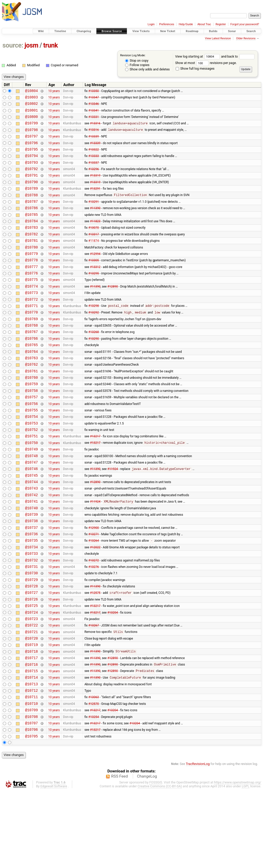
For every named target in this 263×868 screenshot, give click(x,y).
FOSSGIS (156, 859)
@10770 (32, 339)
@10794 (32, 164)
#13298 (94, 332)
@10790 (32, 193)
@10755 (32, 449)
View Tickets (141, 31)
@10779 (32, 274)
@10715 (32, 740)
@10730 (32, 631)
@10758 (32, 427)
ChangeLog (147, 853)
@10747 (32, 507)
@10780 (32, 266)
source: (13, 45)
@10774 (32, 310)
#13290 (94, 368)
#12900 (94, 580)
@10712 (32, 762)
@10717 (32, 726)
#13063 (94, 769)
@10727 (32, 653)
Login (151, 24)
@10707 (32, 798)
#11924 (113, 514)
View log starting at (198, 56)
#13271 (94, 587)
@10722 (32, 689)
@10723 (32, 682)
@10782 (32, 252)
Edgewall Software (54, 863)
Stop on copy (137, 61)
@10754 (32, 456)
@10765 (32, 376)
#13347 (94, 98)
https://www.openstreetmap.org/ (238, 859)
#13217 (95, 478)
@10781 (32, 259)
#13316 (95, 128)
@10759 (32, 419)
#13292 (94, 339)
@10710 (32, 777)
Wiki (41, 31)
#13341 (94, 113)
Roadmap (192, 31)
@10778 (32, 281)
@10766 (32, 368)
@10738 (32, 572)
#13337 (94, 171)
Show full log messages (195, 68)
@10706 (32, 806)
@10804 (32, 91)
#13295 (94, 296)
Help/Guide (186, 24)
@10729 (32, 638)
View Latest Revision (218, 38)
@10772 (32, 325)
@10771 (32, 332)
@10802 (32, 106)
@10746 (32, 514)
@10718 (32, 718)
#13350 (94, 91)
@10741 (32, 551)
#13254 (94, 791)
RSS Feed (120, 853)
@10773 (32, 317)
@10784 (32, 237)
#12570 (94, 777)
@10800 (32, 120)
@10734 (32, 602)
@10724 (32, 675)
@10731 (32, 624)
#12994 (95, 273)
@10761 (32, 405)
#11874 (94, 259)
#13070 (94, 244)
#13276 (94, 623)
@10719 (32, 711)
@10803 (32, 99)
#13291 (95, 201)
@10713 (32, 755)
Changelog (84, 31)
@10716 (32, 733)
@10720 (32, 704)
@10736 (32, 587)
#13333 (94, 164)
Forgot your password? (245, 24)
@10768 (32, 354)
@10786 (32, 222)
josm (31, 45)
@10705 (32, 813)
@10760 (32, 412)
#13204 (113, 675)
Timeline (60, 31)
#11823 (95, 237)
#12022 (95, 602)
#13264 (94, 595)
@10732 (32, 616)
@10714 (32, 747)
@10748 (32, 500)
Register (221, 24)
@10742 (32, 543)
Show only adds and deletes (147, 69)
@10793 (32, 172)
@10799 (32, 128)
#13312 (95, 288)
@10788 (32, 208)
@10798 (32, 135)
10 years (54, 91)
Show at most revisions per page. (206, 63)
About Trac (204, 24)
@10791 (32, 186)
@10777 (32, 288)
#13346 (94, 106)
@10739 (32, 565)
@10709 (32, 784)
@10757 (32, 434)
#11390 (95, 223)
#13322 (94, 157)
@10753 (32, 463)
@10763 (32, 390)
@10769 (32, 347)
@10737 (32, 580)
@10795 (32, 157)
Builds (213, 31)
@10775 (32, 303)
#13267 (94, 689)
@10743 (32, 536)
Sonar (232, 31)
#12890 (113, 310)
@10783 (32, 244)
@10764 (32, 383)
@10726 (32, 660)
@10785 (32, 230)
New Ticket (168, 31)
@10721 (32, 696)
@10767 (32, 361)
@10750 (32, 485)
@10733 (32, 609)
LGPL (246, 863)
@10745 (32, 521)
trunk (50, 45)
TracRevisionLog (198, 841)
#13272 (94, 616)
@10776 (32, 295)
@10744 (32, 529)
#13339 (94, 142)
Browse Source (112, 31)
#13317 (94, 252)
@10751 (32, 478)
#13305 (94, 281)
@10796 (32, 150)
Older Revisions (246, 38)
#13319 (95, 186)
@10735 (32, 594)
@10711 (32, 769)
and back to (238, 56)
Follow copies (137, 65)
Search (251, 31)
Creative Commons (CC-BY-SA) (160, 863)
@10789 (32, 201)
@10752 (32, 470)
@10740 (32, 558)
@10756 (32, 441)
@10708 (32, 791)
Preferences (167, 24)
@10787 (32, 215)
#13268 (94, 361)
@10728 (32, 645)
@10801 (32, 113)
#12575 (95, 653)
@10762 (32, 397)
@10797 (32, 142)
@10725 (32, 667)
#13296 (94, 179)
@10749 (32, 492)
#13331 (94, 121)
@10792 (32, 179)
